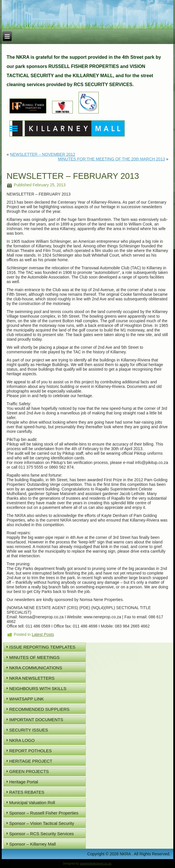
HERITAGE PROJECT (31, 761)
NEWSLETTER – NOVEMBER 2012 (43, 154)
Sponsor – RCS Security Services (41, 834)
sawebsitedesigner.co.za (95, 864)
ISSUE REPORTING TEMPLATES (42, 647)
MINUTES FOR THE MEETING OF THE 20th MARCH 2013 (111, 159)
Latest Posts (43, 634)
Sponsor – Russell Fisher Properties (44, 813)
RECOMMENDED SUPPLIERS (39, 709)
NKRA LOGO (22, 740)
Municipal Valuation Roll (32, 802)
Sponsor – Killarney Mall (33, 844)
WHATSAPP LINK (26, 699)
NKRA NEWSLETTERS (32, 678)
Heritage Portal (24, 782)
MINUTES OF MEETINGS (34, 657)
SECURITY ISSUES (29, 730)
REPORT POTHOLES (31, 751)
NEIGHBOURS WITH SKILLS (38, 688)
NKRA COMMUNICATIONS (36, 668)
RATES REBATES (27, 792)
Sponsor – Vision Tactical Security (42, 823)
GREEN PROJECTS (29, 771)
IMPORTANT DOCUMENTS (36, 720)
